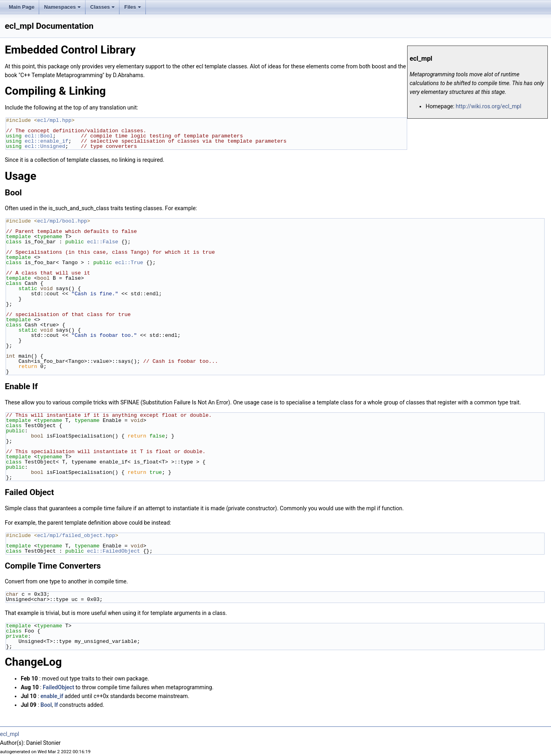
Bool (46, 705)
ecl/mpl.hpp (54, 120)
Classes (102, 7)
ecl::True (129, 263)
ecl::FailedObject (114, 551)
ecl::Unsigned (45, 146)
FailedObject (59, 687)
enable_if (52, 696)
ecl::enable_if (47, 141)
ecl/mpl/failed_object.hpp (76, 535)
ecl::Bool (39, 136)
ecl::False (103, 242)
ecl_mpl (10, 734)
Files (133, 7)
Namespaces (62, 7)
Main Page (22, 7)
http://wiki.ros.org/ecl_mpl (489, 106)
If (56, 705)
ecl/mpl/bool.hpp (62, 221)
